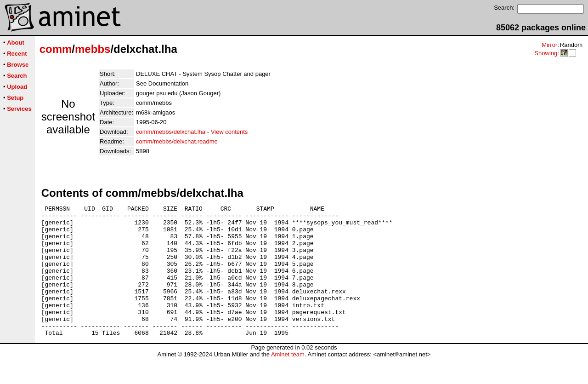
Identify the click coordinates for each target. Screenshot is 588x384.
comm (56, 49)
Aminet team (288, 381)
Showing (546, 53)
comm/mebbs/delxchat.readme (177, 141)
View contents (229, 132)
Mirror (549, 45)
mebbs (93, 49)
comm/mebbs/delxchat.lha (171, 132)
